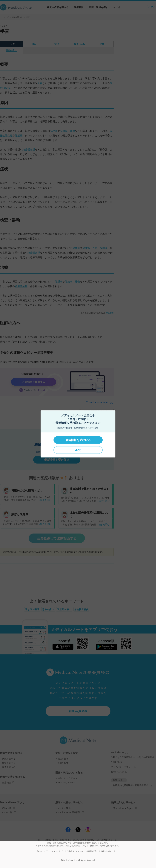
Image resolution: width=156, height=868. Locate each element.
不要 (78, 450)
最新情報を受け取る (78, 440)
